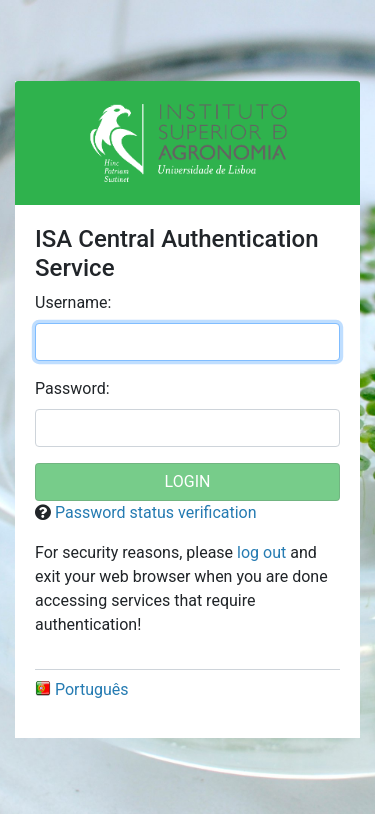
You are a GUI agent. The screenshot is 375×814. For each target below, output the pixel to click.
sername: (73, 302)
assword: (72, 388)
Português (82, 689)
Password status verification (156, 512)
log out (261, 552)
